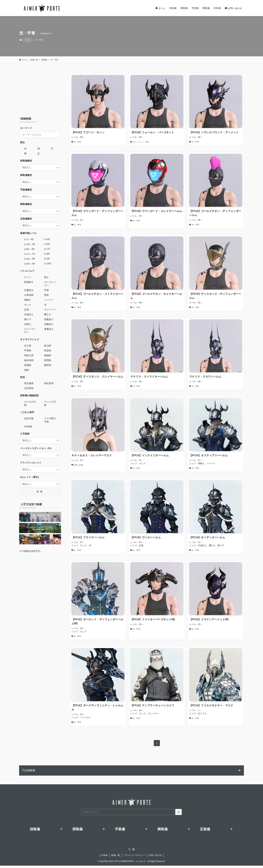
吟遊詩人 (29, 315)
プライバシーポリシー (134, 858)
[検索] (178, 814)
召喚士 (28, 324)
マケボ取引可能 (50, 420)
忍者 (27, 310)
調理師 (48, 360)
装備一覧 (116, 858)
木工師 (28, 346)
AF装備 (28, 427)
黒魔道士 (49, 319)
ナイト (28, 277)
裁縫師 (48, 356)
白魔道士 (29, 290)
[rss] (134, 852)
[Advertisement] (40, 90)
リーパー (49, 300)
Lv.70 (47, 249)
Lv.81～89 (29, 259)
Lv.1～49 (29, 239)
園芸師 (48, 365)
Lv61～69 (29, 249)
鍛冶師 (48, 346)
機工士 (48, 315)
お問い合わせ (155, 858)
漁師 (27, 370)
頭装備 (27, 40)
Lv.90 (47, 259)
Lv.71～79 (29, 254)
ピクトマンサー (30, 331)
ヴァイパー (50, 310)
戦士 (46, 277)
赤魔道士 (49, 324)
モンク (28, 305)
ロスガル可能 (30, 403)
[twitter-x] (129, 852)
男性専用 (49, 384)
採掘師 (28, 365)
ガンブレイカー (50, 284)
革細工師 (29, 356)
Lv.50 (47, 239)
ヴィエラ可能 (50, 403)
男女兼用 (29, 384)
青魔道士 (49, 329)
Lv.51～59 (29, 244)
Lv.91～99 (29, 264)
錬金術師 (29, 360)
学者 (46, 290)
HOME (105, 858)
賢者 (46, 295)
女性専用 (29, 388)
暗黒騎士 (29, 282)
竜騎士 (28, 300)
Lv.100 (48, 263)
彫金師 (48, 351)
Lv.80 (47, 254)
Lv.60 (47, 244)
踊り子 (28, 319)
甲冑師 (28, 351)
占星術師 (29, 295)
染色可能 (29, 419)
